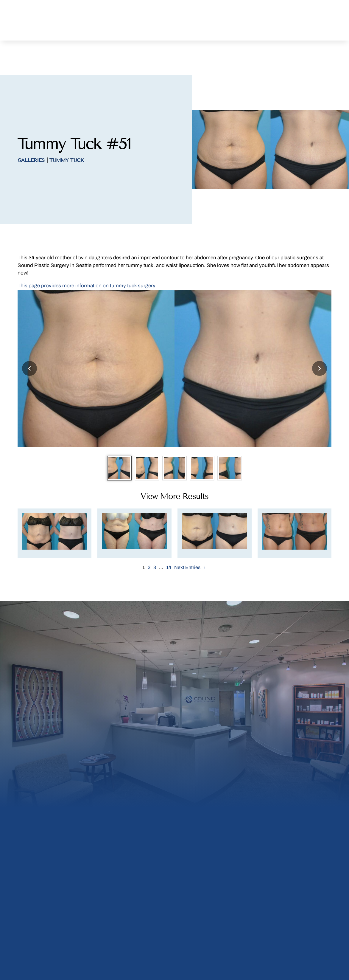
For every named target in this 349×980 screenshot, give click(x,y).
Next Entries (187, 548)
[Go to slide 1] (109, 446)
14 (169, 548)
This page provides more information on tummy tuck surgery (86, 261)
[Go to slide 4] (207, 446)
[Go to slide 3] (174, 446)
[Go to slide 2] (142, 446)
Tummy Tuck (67, 135)
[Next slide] (320, 343)
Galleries (31, 135)
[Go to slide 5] (240, 446)
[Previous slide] (29, 343)
